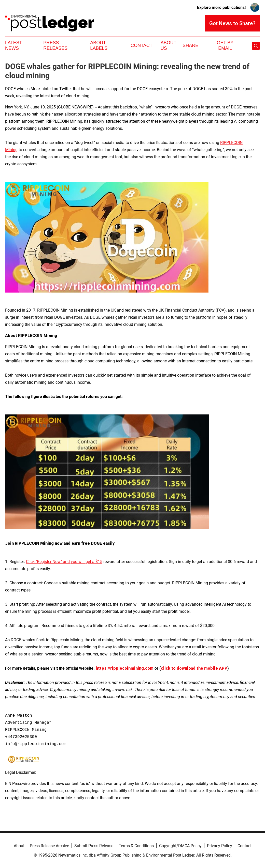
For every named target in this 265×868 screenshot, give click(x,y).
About (19, 846)
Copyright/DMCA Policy (180, 846)
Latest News (13, 45)
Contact (142, 45)
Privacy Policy (220, 846)
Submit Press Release (94, 846)
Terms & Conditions (136, 846)
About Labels (99, 45)
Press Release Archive (49, 846)
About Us (169, 45)
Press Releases (55, 45)
